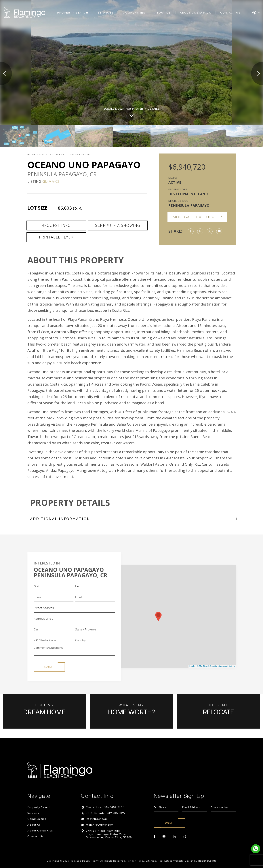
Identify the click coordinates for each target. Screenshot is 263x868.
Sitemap (151, 861)
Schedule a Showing (118, 225)
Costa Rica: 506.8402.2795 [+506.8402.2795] (105, 808)
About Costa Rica (196, 13)
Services (106, 13)
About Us (163, 13)
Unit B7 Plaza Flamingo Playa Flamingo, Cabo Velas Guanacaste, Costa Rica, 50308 (109, 834)
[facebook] (155, 837)
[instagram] (184, 837)
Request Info (56, 225)
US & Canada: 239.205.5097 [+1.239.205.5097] (106, 813)
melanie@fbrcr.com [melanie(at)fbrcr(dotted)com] (100, 825)
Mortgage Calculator (197, 217)
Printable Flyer (56, 237)
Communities (134, 13)
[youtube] (164, 837)
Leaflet (192, 666)
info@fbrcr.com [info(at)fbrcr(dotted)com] (97, 819)
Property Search (73, 13)
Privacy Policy (135, 861)
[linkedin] (174, 837)
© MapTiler (202, 666)
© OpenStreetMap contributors (221, 666)
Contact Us (230, 13)
